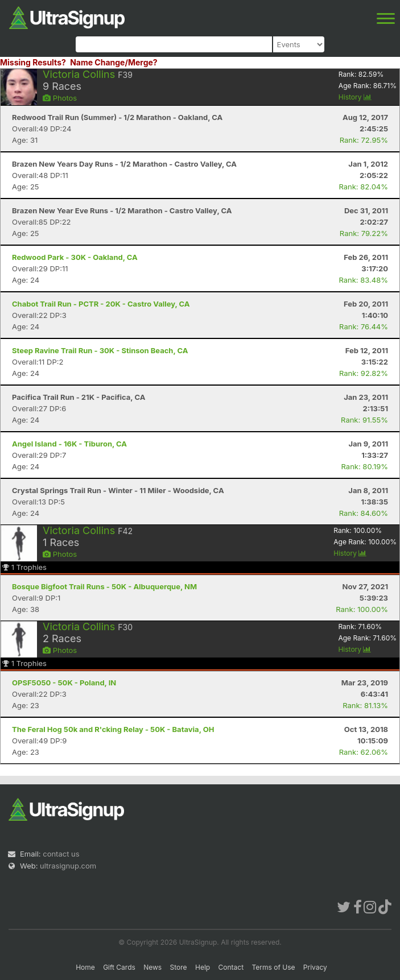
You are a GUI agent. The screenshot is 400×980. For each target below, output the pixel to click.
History (355, 97)
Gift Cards (119, 967)
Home (85, 967)
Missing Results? (33, 62)
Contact (231, 967)
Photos (60, 98)
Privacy (315, 967)
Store (179, 967)
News (152, 967)
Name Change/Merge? (114, 62)
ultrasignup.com (68, 866)
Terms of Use (273, 967)
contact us (61, 854)
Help (203, 967)
